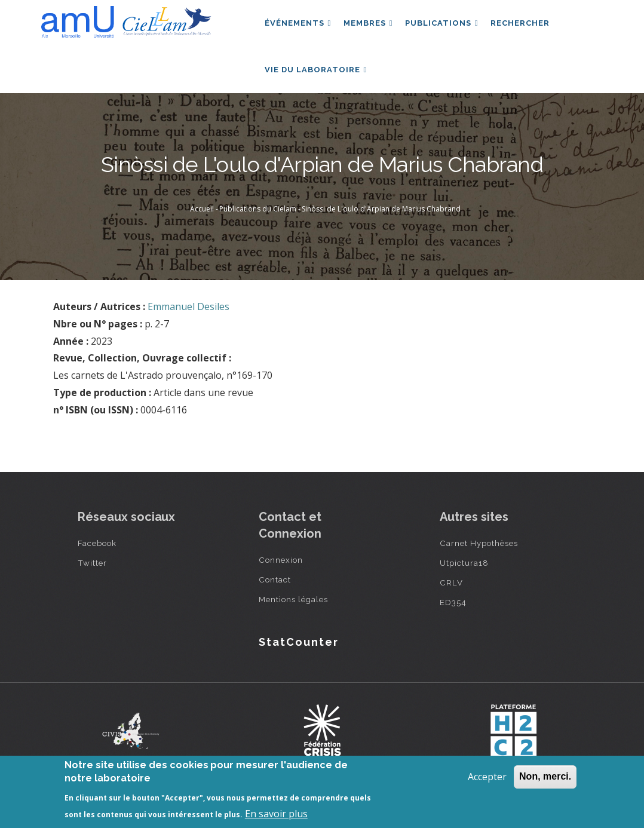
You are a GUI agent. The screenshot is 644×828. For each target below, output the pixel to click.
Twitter (92, 574)
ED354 (453, 614)
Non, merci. (545, 776)
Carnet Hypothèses (479, 554)
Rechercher (528, 26)
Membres (371, 26)
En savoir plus (276, 814)
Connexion (281, 571)
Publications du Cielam (258, 220)
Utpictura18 (464, 574)
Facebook (97, 554)
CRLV (451, 594)
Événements (299, 26)
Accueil (202, 220)
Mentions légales (293, 611)
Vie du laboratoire (317, 78)
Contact (275, 591)
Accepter (487, 777)
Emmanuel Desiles (188, 318)
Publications (447, 26)
